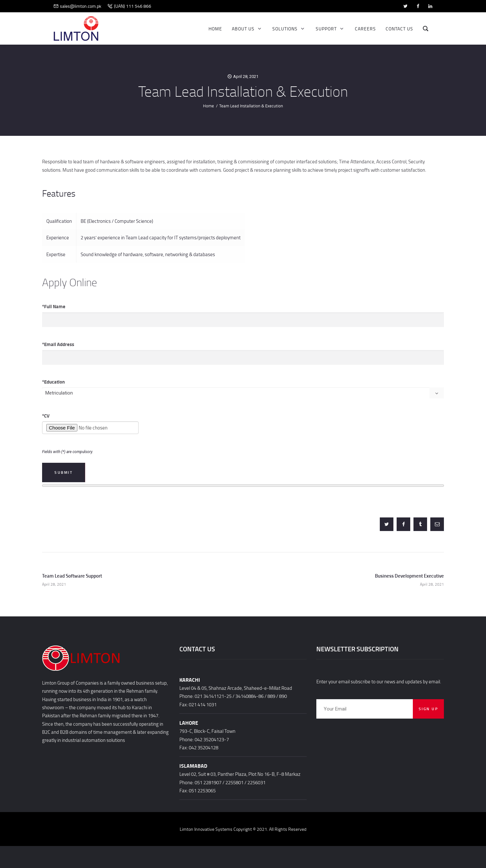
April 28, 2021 (246, 76)
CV (46, 416)
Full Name (54, 306)
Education (53, 382)
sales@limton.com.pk (81, 6)
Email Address (58, 344)
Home (209, 106)
